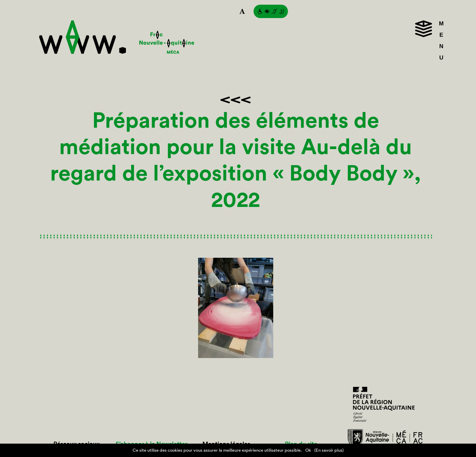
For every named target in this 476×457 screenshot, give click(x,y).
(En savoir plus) (329, 450)
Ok (308, 450)
